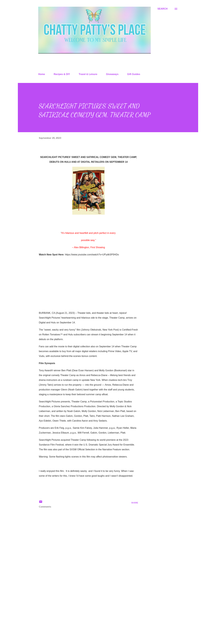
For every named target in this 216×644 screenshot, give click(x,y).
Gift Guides (134, 74)
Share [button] (135, 503)
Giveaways (112, 74)
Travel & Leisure (88, 74)
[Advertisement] (84, 607)
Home (42, 74)
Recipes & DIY (62, 74)
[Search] (162, 9)
